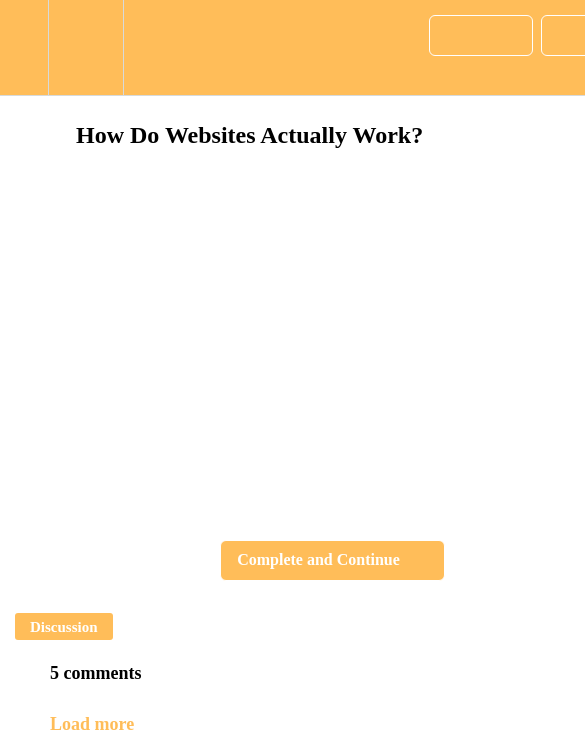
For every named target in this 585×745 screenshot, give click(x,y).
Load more (92, 724)
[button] (24, 47)
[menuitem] (85, 47)
